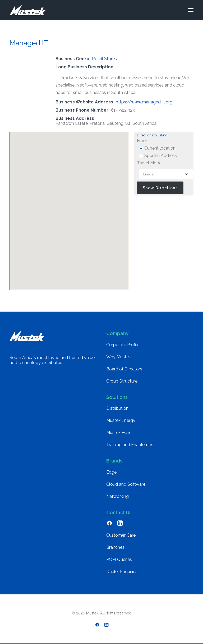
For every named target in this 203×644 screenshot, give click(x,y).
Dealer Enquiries (122, 572)
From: (142, 141)
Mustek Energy (121, 420)
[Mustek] (28, 10)
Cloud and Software (126, 484)
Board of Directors (124, 369)
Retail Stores (104, 59)
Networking (117, 496)
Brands (114, 461)
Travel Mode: (150, 163)
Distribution (117, 408)
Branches (115, 547)
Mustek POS (118, 433)
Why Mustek (119, 357)
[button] (191, 10)
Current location (157, 148)
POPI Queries (119, 559)
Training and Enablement (131, 445)
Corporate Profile (123, 345)
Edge (111, 472)
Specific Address (158, 156)
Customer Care (121, 535)
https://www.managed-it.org (144, 102)
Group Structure (122, 381)
